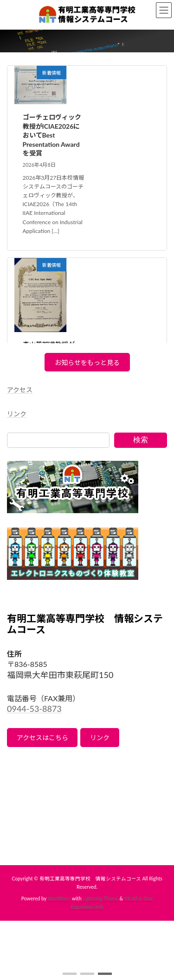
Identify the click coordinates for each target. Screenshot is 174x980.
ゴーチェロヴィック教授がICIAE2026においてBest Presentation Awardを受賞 (52, 135)
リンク (17, 414)
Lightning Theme (100, 898)
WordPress (59, 898)
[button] (70, 974)
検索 (141, 440)
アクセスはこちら (42, 738)
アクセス (20, 390)
